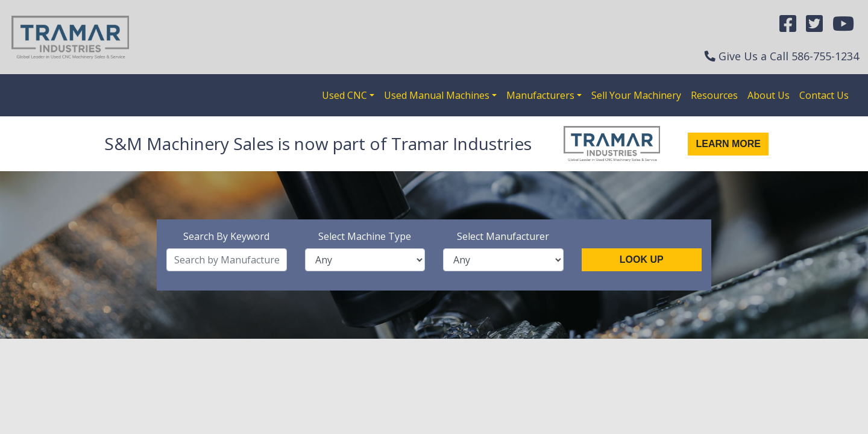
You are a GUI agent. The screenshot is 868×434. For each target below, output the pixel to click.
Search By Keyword (226, 236)
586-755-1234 (825, 56)
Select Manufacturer (503, 236)
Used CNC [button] (344, 95)
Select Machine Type (365, 236)
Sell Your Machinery (636, 95)
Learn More (728, 144)
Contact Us (824, 95)
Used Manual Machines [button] (437, 95)
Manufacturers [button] (540, 95)
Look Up (642, 259)
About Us (769, 95)
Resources (714, 95)
